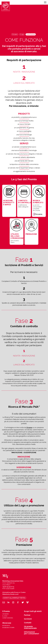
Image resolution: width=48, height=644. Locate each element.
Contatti (28, 623)
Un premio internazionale (30, 627)
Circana (29, 428)
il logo (5, 616)
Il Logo (22, 34)
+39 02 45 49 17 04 (8, 587)
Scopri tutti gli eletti (33, 611)
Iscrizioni (28, 619)
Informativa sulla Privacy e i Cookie (14, 592)
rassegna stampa (8, 628)
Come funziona (31, 34)
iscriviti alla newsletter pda (14, 598)
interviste (6, 626)
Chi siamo (15, 34)
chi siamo (6, 614)
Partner (27, 615)
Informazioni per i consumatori (32, 633)
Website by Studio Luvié (10, 594)
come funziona (8, 618)
